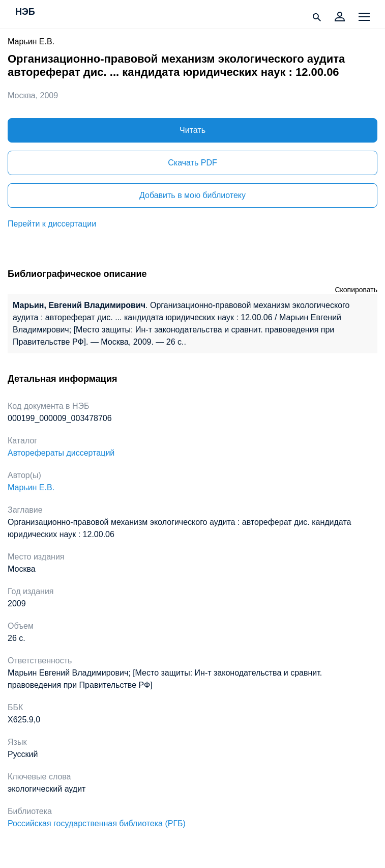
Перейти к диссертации (52, 224)
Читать (192, 130)
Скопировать (356, 290)
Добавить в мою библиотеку (192, 195)
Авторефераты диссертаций (61, 453)
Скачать (192, 163)
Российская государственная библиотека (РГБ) (97, 823)
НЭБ (25, 12)
